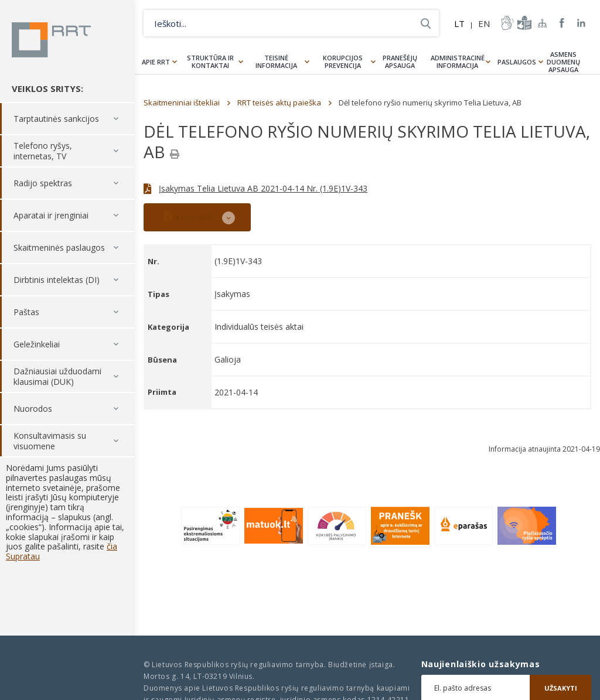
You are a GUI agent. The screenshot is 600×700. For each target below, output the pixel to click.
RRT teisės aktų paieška (279, 103)
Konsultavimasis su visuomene (50, 441)
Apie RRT (156, 62)
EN (484, 23)
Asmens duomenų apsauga (563, 62)
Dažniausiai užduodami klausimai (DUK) (57, 376)
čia (112, 546)
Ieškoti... (426, 23)
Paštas (26, 312)
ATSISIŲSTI (189, 216)
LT (459, 23)
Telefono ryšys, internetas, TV (43, 151)
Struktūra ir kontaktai (210, 62)
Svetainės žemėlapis (543, 23)
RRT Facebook (562, 23)
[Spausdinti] (175, 154)
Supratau (23, 556)
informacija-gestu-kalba (506, 23)
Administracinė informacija (458, 62)
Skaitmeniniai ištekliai (182, 103)
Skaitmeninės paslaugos (59, 247)
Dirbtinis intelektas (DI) (57, 280)
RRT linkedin (582, 23)
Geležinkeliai (37, 344)
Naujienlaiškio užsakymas (481, 664)
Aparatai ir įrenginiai (51, 215)
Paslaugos (517, 62)
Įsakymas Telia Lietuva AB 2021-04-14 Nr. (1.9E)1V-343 (263, 188)
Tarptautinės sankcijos (56, 119)
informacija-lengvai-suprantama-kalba (523, 23)
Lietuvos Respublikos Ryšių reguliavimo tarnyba (51, 40)
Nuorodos (33, 409)
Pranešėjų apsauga (400, 62)
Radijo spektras (43, 183)
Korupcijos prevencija (343, 62)
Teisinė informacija (276, 62)
